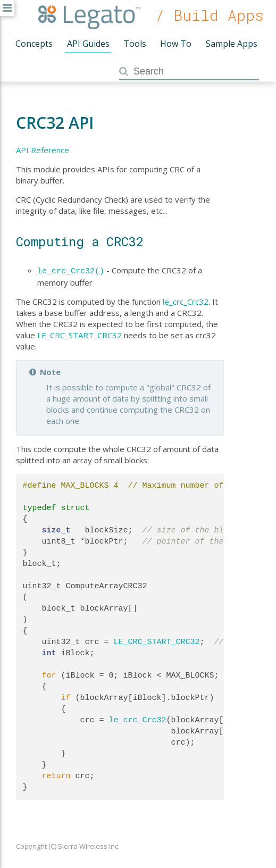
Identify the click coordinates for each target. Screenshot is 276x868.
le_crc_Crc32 (186, 301)
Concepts (34, 44)
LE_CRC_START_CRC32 (80, 334)
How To (176, 44)
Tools (135, 44)
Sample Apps (232, 44)
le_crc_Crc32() (71, 270)
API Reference (43, 150)
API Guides (88, 44)
